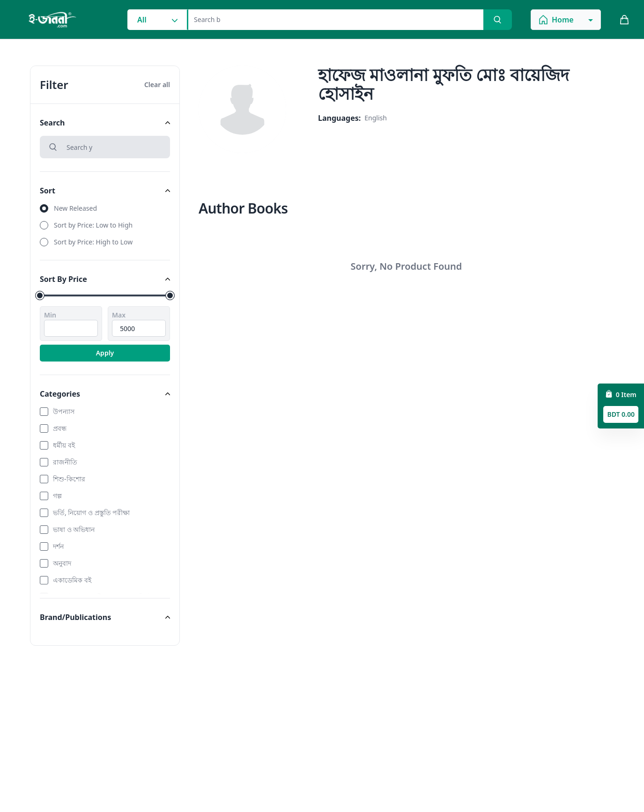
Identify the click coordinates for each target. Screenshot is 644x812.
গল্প (57, 496)
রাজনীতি (65, 462)
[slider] (40, 295)
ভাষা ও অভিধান (74, 529)
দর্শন (58, 546)
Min (50, 315)
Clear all (157, 85)
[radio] (105, 208)
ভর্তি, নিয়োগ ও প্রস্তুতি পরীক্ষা (91, 513)
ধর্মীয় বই (64, 445)
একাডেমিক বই (72, 580)
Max (119, 315)
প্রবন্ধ (60, 428)
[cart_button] (624, 20)
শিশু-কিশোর (69, 479)
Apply (105, 353)
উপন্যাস (64, 411)
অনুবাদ (62, 563)
